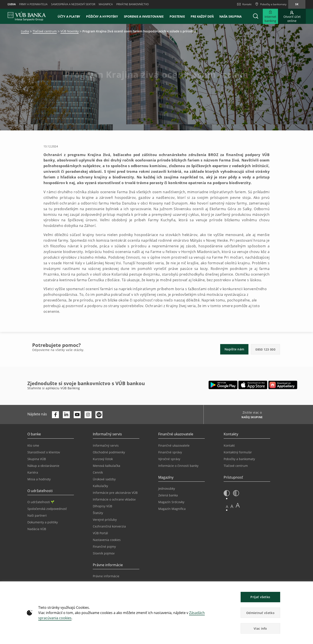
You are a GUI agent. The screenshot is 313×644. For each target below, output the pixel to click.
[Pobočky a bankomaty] (271, 4)
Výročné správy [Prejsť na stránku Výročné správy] (169, 459)
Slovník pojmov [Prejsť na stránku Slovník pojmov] (104, 553)
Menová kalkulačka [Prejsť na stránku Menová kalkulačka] (107, 466)
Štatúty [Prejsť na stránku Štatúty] (98, 513)
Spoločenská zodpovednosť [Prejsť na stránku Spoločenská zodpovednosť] (47, 509)
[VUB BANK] (27, 16)
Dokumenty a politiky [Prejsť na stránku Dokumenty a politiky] (43, 522)
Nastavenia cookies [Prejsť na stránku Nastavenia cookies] (107, 540)
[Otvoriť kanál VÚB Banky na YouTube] (77, 415)
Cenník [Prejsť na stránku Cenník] (98, 472)
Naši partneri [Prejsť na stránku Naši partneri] (37, 515)
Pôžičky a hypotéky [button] (102, 16)
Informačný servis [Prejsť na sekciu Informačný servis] (106, 445)
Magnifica (106, 4)
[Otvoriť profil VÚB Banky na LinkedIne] (66, 415)
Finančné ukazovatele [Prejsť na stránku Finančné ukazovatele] (174, 445)
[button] (256, 16)
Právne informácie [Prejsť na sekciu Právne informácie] (106, 576)
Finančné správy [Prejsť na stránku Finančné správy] (170, 452)
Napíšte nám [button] (234, 349)
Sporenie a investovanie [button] (144, 16)
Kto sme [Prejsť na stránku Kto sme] (33, 445)
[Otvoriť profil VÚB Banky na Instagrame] (88, 415)
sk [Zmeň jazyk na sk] (297, 4)
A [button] (227, 507)
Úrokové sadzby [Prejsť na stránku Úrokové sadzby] (104, 479)
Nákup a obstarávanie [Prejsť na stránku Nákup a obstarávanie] (43, 466)
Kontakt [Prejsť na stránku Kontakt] (229, 445)
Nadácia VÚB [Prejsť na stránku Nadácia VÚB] (37, 529)
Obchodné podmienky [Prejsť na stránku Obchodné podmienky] (109, 452)
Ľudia (12, 4)
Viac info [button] (260, 628)
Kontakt (244, 4)
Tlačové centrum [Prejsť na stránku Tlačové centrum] (236, 466)
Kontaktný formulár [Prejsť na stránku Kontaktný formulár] (238, 452)
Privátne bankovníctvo (132, 4)
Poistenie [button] (177, 16)
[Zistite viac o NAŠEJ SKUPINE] (251, 418)
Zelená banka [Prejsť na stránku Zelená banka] (168, 495)
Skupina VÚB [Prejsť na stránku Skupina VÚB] (37, 459)
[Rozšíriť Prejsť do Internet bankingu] (270, 16)
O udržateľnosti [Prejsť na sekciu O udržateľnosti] (41, 502)
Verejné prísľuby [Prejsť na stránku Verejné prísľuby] (105, 520)
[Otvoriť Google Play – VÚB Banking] (223, 385)
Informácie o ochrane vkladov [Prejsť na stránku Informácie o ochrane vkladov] (114, 499)
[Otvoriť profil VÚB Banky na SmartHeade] (99, 415)
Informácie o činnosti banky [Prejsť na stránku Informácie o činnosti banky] (178, 466)
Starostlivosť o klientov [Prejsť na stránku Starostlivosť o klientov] (44, 452)
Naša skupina (230, 16)
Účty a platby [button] (69, 16)
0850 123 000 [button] (265, 349)
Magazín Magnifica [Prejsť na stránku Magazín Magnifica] (172, 509)
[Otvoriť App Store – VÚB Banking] (253, 385)
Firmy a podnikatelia (33, 4)
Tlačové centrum (45, 31)
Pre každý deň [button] (202, 16)
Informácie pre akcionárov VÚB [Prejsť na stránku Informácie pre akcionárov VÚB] (115, 493)
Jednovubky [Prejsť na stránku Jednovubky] (167, 488)
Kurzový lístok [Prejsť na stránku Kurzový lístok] (103, 459)
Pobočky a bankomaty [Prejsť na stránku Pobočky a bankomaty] (239, 459)
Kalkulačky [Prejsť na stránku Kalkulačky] (100, 486)
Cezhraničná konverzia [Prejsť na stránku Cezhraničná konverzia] (109, 526)
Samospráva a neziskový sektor (73, 4)
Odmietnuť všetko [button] (260, 613)
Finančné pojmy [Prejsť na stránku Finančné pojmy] (104, 547)
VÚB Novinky (70, 31)
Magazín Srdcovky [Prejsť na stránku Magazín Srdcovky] (171, 502)
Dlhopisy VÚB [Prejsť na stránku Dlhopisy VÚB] (102, 506)
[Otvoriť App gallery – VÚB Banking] (283, 385)
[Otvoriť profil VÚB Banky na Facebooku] (55, 415)
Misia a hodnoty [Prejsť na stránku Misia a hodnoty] (39, 479)
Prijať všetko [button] (260, 597)
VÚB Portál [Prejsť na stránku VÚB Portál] (100, 533)
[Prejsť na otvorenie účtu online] (292, 16)
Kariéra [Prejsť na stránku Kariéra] (33, 472)
